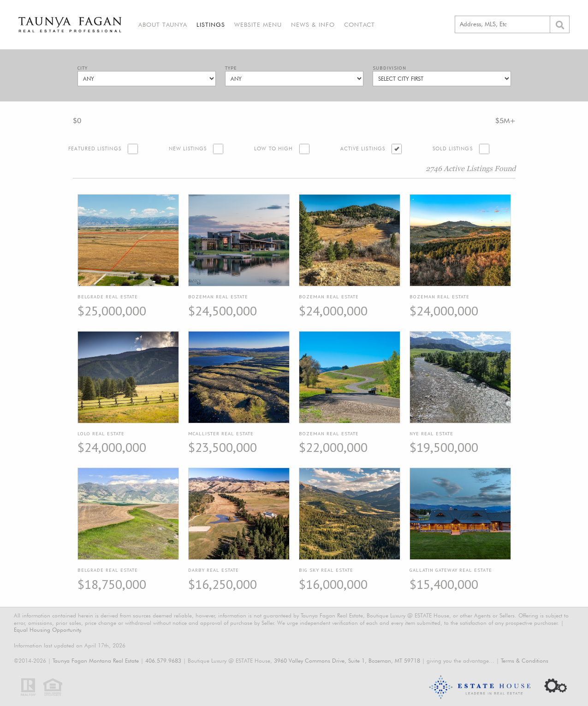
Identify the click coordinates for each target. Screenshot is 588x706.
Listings (211, 24)
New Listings (188, 149)
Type (231, 68)
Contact (359, 24)
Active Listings (363, 149)
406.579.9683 (163, 661)
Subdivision (389, 68)
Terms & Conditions (525, 661)
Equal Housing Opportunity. (48, 630)
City (83, 68)
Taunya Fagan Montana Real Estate (96, 661)
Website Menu (258, 24)
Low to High (273, 149)
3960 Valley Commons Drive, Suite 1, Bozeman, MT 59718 (347, 661)
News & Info (313, 24)
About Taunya (163, 24)
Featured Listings (95, 149)
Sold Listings (453, 149)
